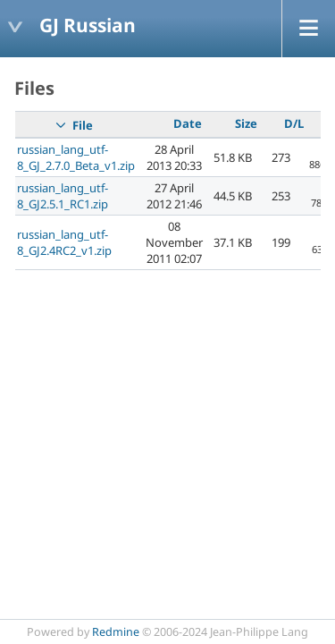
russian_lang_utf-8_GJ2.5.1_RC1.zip (63, 196)
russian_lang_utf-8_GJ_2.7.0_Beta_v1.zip (76, 157)
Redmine (116, 632)
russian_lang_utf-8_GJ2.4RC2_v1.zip (64, 242)
